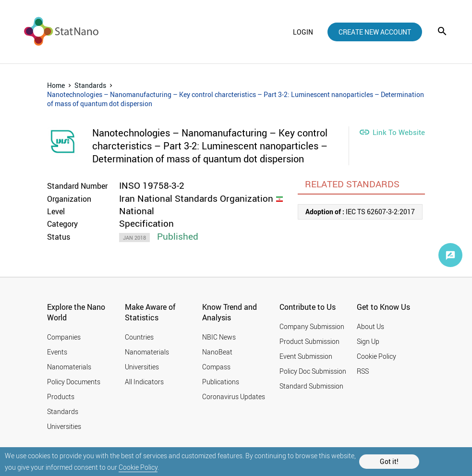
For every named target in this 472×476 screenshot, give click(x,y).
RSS (363, 371)
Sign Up (368, 341)
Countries (139, 337)
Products (61, 397)
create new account (375, 32)
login (303, 32)
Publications (221, 382)
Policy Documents (74, 382)
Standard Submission (311, 386)
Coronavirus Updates (234, 397)
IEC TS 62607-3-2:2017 (360, 212)
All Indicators (144, 382)
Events (57, 352)
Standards (90, 85)
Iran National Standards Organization (196, 198)
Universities (64, 426)
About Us (370, 326)
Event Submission (306, 356)
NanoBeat (217, 352)
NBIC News (219, 337)
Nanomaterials (69, 367)
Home (56, 85)
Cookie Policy (138, 467)
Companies (64, 337)
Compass (216, 367)
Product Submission (309, 341)
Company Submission (312, 326)
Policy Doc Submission (313, 371)
